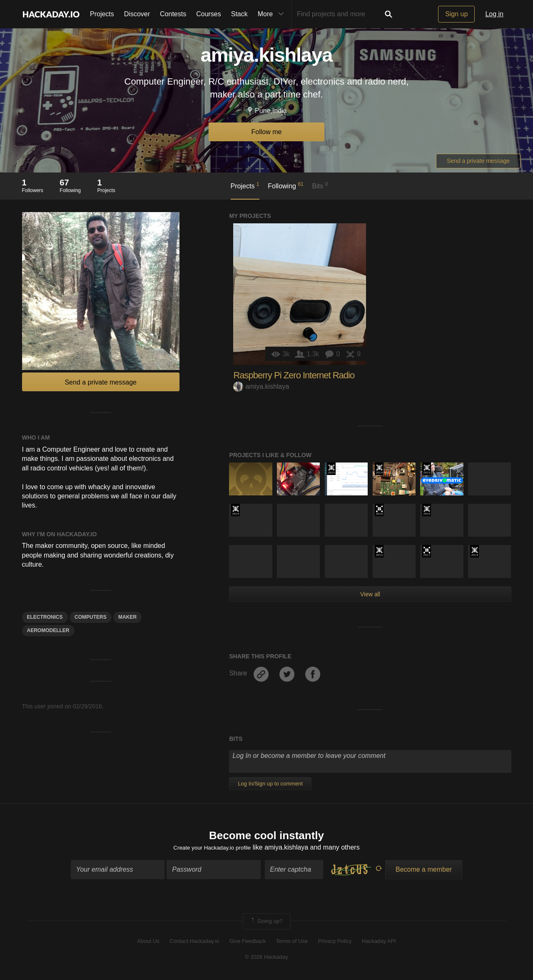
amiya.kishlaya (261, 386)
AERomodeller (48, 630)
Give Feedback (248, 944)
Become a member (424, 872)
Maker (127, 617)
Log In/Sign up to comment (270, 784)
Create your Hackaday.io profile (212, 850)
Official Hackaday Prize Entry (379, 469)
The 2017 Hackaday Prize (427, 551)
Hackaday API (379, 944)
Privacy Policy (335, 944)
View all (370, 594)
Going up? (266, 924)
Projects (102, 14)
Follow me (267, 132)
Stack (239, 14)
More (273, 14)
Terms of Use (292, 944)
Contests (173, 14)
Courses (209, 14)
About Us (148, 944)
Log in (494, 14)
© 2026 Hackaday (266, 959)
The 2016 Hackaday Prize (379, 510)
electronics (45, 617)
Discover (137, 14)
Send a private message (478, 161)
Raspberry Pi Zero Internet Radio (294, 375)
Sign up (456, 14)
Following (285, 185)
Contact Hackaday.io (194, 944)
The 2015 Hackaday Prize (331, 469)
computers (91, 617)
